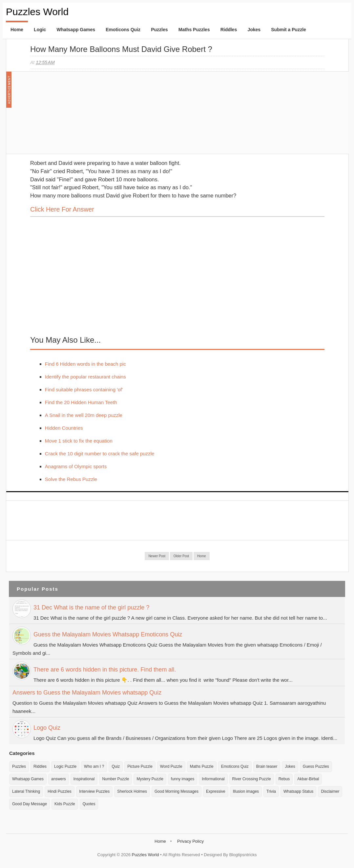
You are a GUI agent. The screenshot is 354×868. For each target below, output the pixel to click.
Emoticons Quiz (123, 30)
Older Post (181, 556)
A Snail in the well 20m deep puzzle (84, 415)
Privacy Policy (190, 841)
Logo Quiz (47, 728)
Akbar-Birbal (308, 779)
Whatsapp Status (298, 791)
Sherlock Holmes (132, 791)
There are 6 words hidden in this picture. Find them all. (105, 670)
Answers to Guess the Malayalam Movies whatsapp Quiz (87, 693)
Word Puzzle (171, 766)
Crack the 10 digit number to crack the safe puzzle (100, 454)
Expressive (216, 791)
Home (17, 30)
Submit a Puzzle (289, 30)
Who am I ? (94, 766)
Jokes (254, 30)
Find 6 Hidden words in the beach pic (85, 364)
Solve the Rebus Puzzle (71, 479)
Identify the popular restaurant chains (85, 377)
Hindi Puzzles (60, 791)
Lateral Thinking (26, 791)
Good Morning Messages (177, 791)
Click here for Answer (62, 209)
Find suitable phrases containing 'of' (84, 389)
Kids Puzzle (65, 804)
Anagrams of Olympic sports (76, 466)
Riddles (229, 30)
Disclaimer (330, 791)
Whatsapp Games (76, 30)
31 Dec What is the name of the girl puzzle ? (91, 607)
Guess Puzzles (316, 766)
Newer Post (157, 556)
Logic (40, 30)
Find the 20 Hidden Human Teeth (81, 402)
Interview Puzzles (94, 791)
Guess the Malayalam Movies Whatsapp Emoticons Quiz (108, 634)
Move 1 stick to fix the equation (79, 441)
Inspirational (84, 779)
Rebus (284, 779)
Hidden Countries (64, 428)
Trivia (271, 791)
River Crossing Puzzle (252, 779)
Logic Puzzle (65, 766)
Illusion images (246, 791)
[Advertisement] (79, 116)
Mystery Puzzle (150, 779)
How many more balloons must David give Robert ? (121, 49)
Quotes (89, 804)
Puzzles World (37, 12)
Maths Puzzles (194, 30)
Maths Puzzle (202, 766)
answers (59, 779)
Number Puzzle (115, 779)
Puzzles (159, 30)
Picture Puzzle (140, 766)
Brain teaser (267, 766)
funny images (183, 779)
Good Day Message (30, 804)
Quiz (116, 766)
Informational (213, 779)
